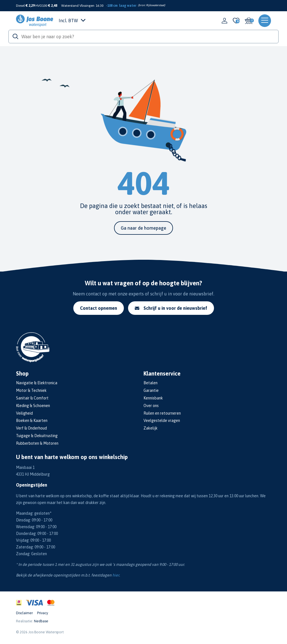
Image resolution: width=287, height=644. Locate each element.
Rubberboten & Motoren (37, 443)
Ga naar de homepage (143, 228)
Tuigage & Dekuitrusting (37, 436)
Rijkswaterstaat (155, 5)
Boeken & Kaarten (32, 421)
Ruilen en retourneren (162, 413)
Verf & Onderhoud (31, 428)
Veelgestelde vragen (162, 421)
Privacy (43, 613)
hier (116, 575)
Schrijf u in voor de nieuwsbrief (171, 308)
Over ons (151, 406)
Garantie (151, 390)
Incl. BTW (72, 21)
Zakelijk (151, 428)
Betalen (151, 383)
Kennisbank (153, 398)
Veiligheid (24, 413)
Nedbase (41, 621)
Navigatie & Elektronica (37, 383)
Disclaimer (24, 613)
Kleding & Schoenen (33, 406)
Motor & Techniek (31, 390)
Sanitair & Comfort (32, 398)
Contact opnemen (99, 308)
